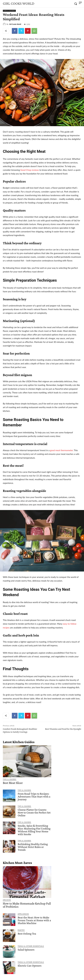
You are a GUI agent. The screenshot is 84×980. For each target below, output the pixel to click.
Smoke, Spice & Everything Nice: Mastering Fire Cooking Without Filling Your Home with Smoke (34, 830)
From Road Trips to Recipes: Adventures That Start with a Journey (34, 796)
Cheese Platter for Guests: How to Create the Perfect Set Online (34, 812)
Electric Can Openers (30, 966)
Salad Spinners (26, 950)
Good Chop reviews (30, 170)
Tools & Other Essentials (31, 946)
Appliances (23, 914)
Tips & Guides (9, 11)
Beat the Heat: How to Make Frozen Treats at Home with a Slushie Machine (34, 920)
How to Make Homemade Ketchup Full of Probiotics (27, 905)
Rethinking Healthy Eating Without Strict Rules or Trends (33, 847)
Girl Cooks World (15, 24)
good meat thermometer (61, 450)
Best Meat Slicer (13, 783)
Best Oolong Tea (27, 934)
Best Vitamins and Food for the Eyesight (63, 729)
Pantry (21, 930)
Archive (7, 900)
